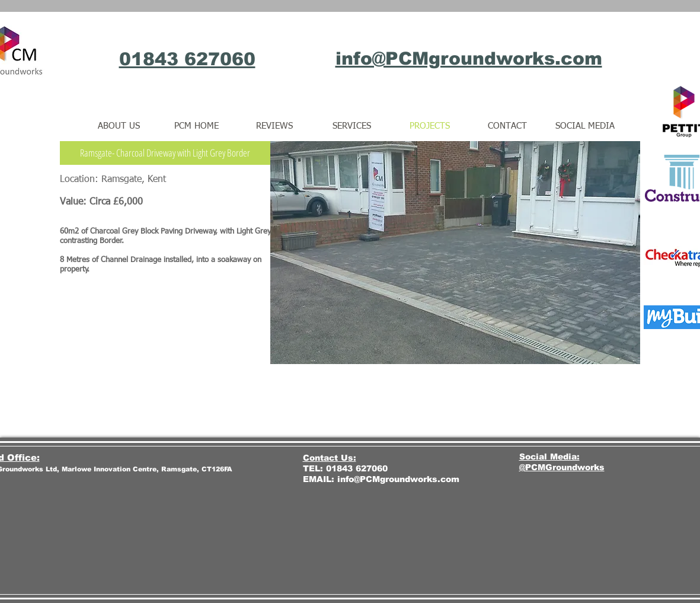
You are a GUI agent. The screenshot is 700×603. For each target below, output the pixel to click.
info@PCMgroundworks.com (398, 479)
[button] (165, 153)
